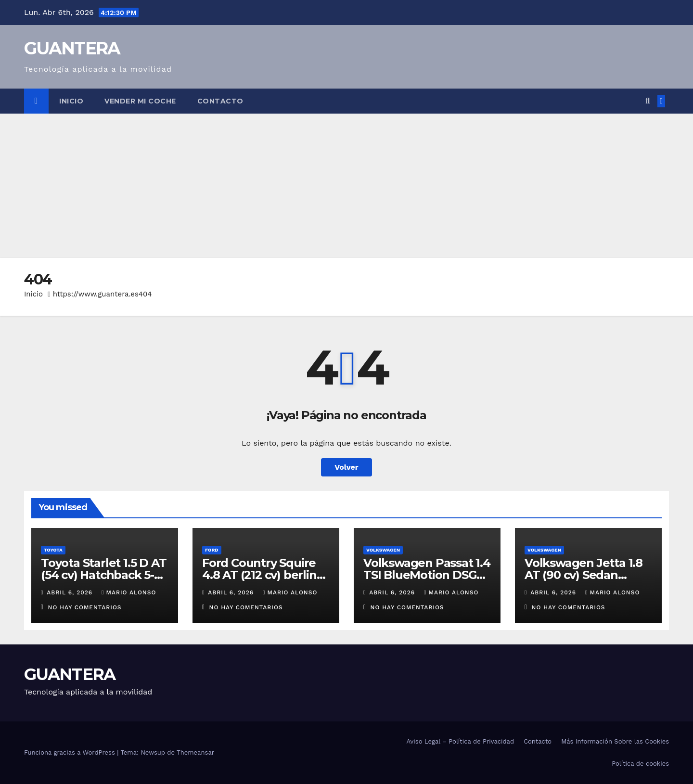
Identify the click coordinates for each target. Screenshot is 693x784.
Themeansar (195, 752)
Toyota (53, 550)
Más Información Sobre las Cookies (615, 741)
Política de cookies (640, 764)
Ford (212, 550)
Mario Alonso (129, 592)
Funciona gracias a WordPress (71, 752)
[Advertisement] (346, 186)
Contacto (220, 101)
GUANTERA (72, 48)
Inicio (71, 101)
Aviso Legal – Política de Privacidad (460, 741)
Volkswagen (383, 550)
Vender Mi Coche (140, 101)
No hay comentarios (85, 607)
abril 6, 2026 (71, 592)
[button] (648, 101)
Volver (346, 467)
